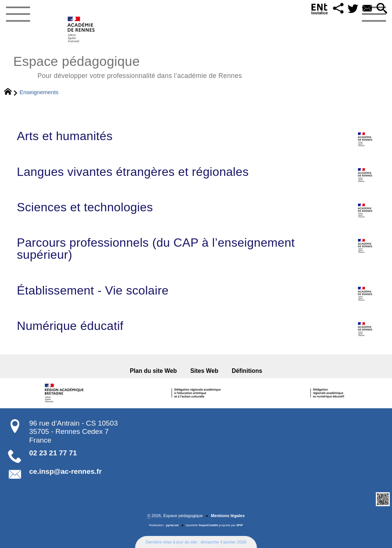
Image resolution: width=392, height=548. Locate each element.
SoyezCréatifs (208, 525)
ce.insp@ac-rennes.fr (66, 471)
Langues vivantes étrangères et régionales (196, 172)
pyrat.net (172, 525)
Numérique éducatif (196, 326)
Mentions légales (228, 516)
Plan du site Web (153, 371)
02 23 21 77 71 (53, 453)
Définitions (247, 371)
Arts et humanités (196, 136)
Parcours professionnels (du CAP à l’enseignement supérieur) (196, 249)
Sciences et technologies (196, 207)
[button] (338, 9)
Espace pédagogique (128, 66)
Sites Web (204, 371)
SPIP (240, 525)
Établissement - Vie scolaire (196, 290)
